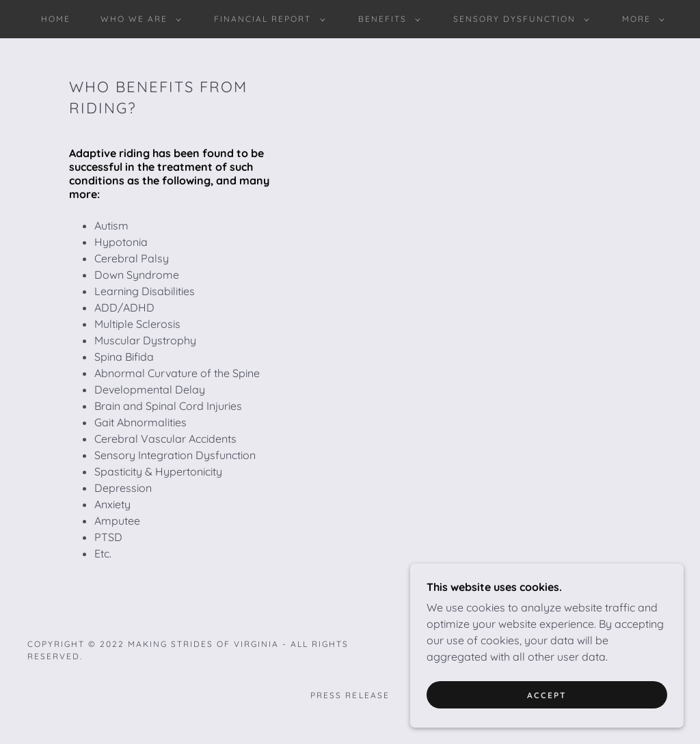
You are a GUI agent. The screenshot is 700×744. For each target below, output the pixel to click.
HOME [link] (56, 19)
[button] (138, 19)
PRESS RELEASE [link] (350, 695)
